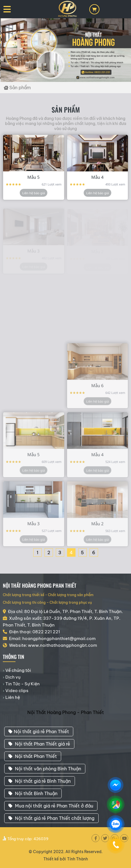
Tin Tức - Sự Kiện (23, 684)
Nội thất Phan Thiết (33, 756)
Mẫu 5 (34, 177)
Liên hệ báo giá (34, 193)
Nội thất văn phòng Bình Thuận (45, 769)
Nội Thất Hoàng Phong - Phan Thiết (66, 712)
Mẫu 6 (97, 389)
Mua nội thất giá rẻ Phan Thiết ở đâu (51, 806)
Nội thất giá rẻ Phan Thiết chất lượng (51, 818)
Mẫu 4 (97, 177)
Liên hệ (13, 697)
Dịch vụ (13, 677)
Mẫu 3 (34, 527)
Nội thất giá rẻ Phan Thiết (39, 731)
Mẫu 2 (97, 527)
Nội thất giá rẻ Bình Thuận (40, 781)
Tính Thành (77, 859)
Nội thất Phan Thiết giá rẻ (39, 744)
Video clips (17, 691)
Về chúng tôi (18, 670)
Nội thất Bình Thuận (33, 793)
